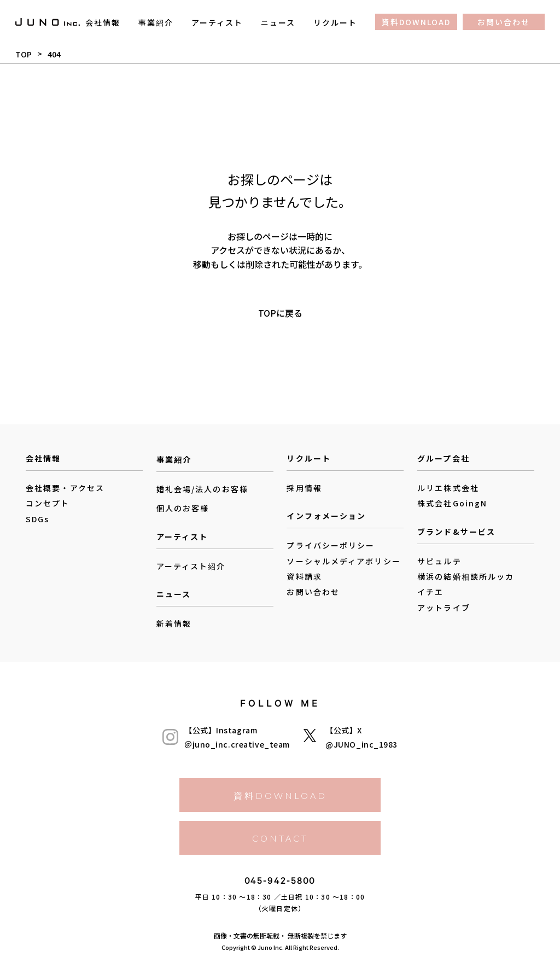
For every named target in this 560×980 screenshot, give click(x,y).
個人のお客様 (183, 509)
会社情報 (103, 22)
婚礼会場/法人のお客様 (202, 489)
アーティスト (217, 22)
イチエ (430, 592)
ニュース (278, 22)
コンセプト (48, 503)
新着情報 (174, 623)
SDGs (37, 519)
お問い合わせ (504, 22)
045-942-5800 (280, 883)
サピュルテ (439, 561)
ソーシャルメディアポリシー (343, 561)
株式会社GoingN (452, 503)
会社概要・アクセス (65, 488)
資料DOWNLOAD (416, 22)
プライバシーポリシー (331, 545)
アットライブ (444, 608)
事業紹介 (156, 22)
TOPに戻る (280, 312)
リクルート (336, 22)
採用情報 (304, 488)
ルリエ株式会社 (448, 488)
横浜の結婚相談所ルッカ (466, 576)
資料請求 (304, 576)
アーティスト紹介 (191, 566)
